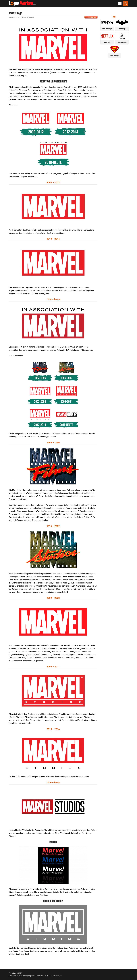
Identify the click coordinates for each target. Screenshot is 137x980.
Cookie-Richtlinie (37, 976)
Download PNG (91, 17)
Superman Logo (115, 56)
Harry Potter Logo (107, 29)
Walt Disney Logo (122, 42)
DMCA (47, 976)
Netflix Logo (107, 42)
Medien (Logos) (28, 17)
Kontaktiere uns (56, 976)
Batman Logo (122, 29)
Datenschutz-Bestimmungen (20, 976)
